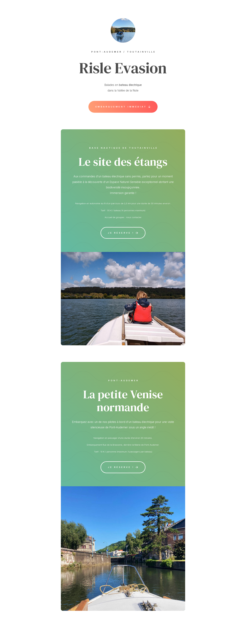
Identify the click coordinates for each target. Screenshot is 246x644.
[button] (123, 107)
